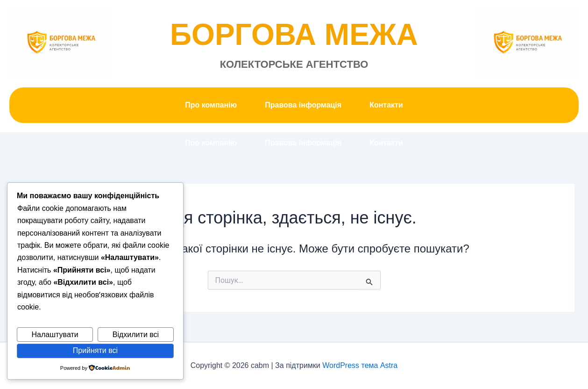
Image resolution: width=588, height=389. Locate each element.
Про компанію (211, 105)
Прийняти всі (95, 350)
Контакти (386, 105)
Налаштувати (55, 335)
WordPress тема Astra (360, 365)
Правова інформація (303, 105)
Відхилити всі (136, 335)
